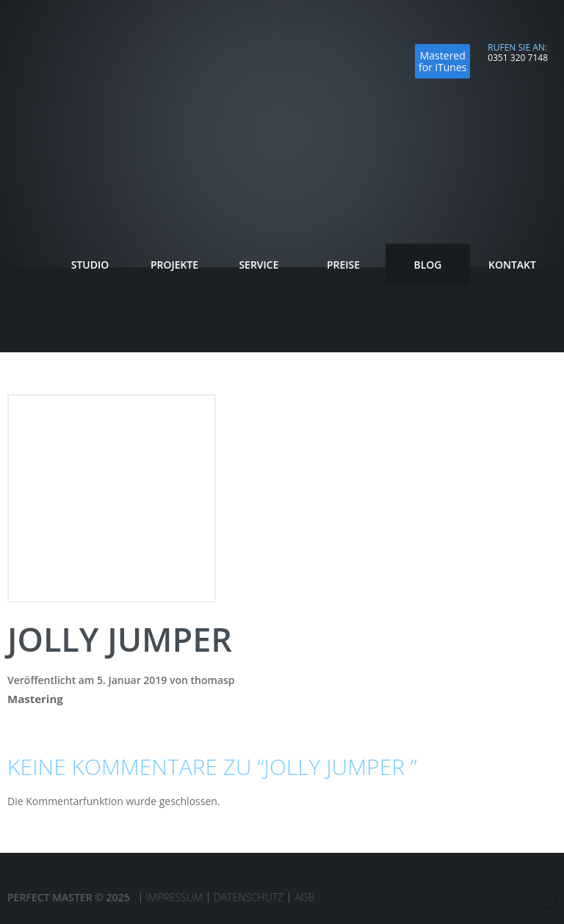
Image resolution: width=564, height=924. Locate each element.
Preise (343, 265)
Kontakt (512, 265)
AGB (304, 898)
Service (258, 267)
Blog (427, 265)
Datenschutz (249, 898)
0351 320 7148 (518, 58)
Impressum (174, 898)
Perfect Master (75, 63)
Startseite (28, 265)
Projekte (174, 265)
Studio (90, 265)
